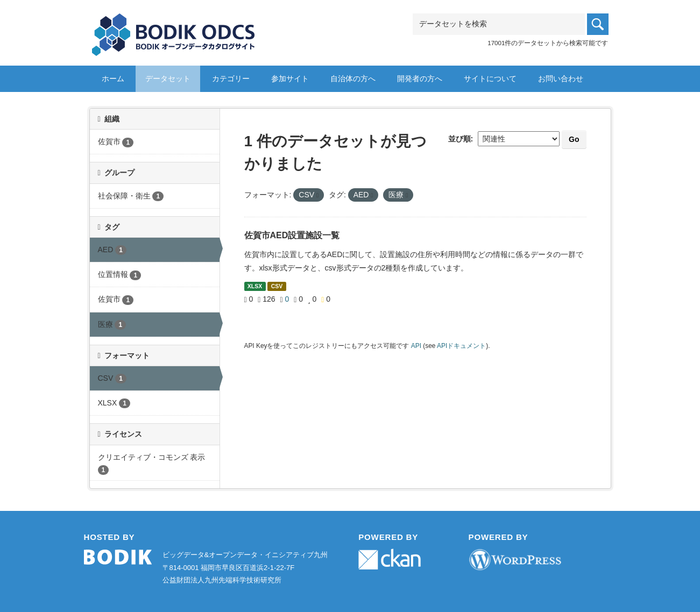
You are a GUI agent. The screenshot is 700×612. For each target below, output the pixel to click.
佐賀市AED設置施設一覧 (292, 235)
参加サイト (290, 79)
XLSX (255, 286)
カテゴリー (231, 79)
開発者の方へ (420, 79)
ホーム (113, 79)
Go (574, 139)
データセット (168, 79)
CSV (277, 286)
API (416, 346)
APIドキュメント (461, 346)
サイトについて (490, 79)
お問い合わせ (561, 79)
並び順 (459, 139)
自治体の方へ (353, 79)
